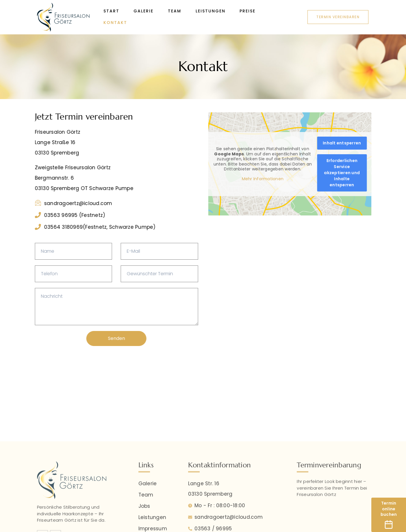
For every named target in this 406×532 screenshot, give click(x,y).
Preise (248, 11)
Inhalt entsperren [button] (353, 143)
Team (175, 11)
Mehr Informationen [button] (274, 179)
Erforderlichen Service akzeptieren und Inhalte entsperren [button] (354, 173)
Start (111, 11)
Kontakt (115, 23)
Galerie (144, 11)
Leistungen (211, 11)
